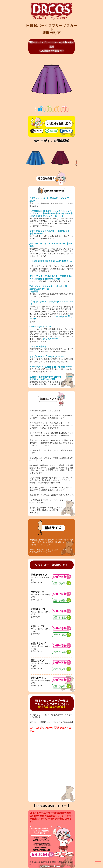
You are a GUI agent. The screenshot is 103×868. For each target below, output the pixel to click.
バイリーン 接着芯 (38, 346)
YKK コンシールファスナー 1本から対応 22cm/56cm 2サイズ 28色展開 (48, 289)
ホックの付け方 (50, 339)
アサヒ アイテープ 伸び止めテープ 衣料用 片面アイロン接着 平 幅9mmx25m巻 (51, 277)
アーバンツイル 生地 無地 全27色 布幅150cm (51, 367)
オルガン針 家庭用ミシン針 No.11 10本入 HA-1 (51, 262)
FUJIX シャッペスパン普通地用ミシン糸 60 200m (49, 199)
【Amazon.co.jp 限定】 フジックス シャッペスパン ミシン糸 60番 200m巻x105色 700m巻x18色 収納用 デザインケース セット (51, 213)
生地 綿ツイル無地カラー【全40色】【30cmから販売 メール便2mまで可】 (51, 378)
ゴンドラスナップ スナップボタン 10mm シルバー (51, 303)
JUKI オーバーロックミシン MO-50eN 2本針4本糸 (51, 245)
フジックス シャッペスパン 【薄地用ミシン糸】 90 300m (50, 232)
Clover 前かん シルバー (40, 327)
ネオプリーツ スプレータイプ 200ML (47, 356)
